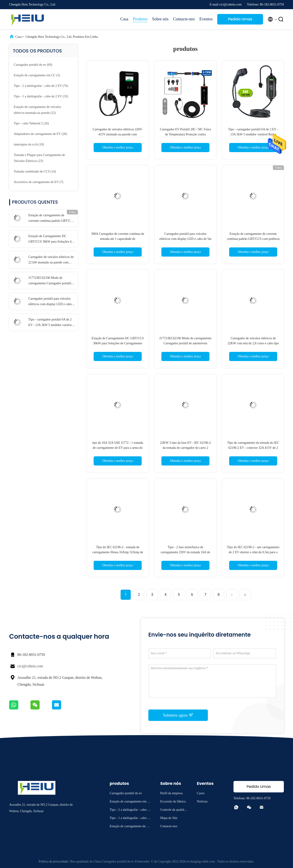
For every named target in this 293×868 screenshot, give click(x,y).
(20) (40, 134)
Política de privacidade (53, 861)
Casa (124, 19)
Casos (201, 793)
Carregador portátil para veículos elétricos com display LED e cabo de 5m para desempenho (50, 302)
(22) (37, 110)
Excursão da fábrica (173, 801)
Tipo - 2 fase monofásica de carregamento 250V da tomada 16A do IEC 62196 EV (185, 552)
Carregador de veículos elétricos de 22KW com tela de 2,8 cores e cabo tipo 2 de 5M (253, 343)
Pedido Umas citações (240, 21)
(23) (39, 158)
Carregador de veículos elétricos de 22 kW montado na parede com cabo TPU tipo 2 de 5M (51, 260)
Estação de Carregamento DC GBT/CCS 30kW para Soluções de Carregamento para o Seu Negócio (51, 239)
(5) (37, 75)
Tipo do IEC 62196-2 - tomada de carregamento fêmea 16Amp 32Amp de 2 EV (118, 552)
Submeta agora (178, 715)
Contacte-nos (184, 19)
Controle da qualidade (174, 810)
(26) (31, 123)
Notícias (202, 801)
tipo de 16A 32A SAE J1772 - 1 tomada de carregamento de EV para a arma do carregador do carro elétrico (118, 448)
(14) (35, 171)
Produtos (140, 19)
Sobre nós (160, 19)
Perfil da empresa (171, 793)
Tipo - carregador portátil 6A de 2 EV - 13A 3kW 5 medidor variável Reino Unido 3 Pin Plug (50, 323)
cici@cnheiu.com (30, 666)
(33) (41, 96)
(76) (41, 86)
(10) (29, 144)
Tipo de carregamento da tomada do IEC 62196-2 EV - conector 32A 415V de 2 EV (253, 448)
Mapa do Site (169, 818)
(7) (39, 182)
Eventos (206, 19)
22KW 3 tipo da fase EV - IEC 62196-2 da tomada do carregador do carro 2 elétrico (185, 448)
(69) (33, 65)
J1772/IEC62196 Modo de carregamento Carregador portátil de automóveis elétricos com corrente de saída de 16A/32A (52, 281)
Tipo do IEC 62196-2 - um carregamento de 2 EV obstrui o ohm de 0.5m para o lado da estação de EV (253, 552)
